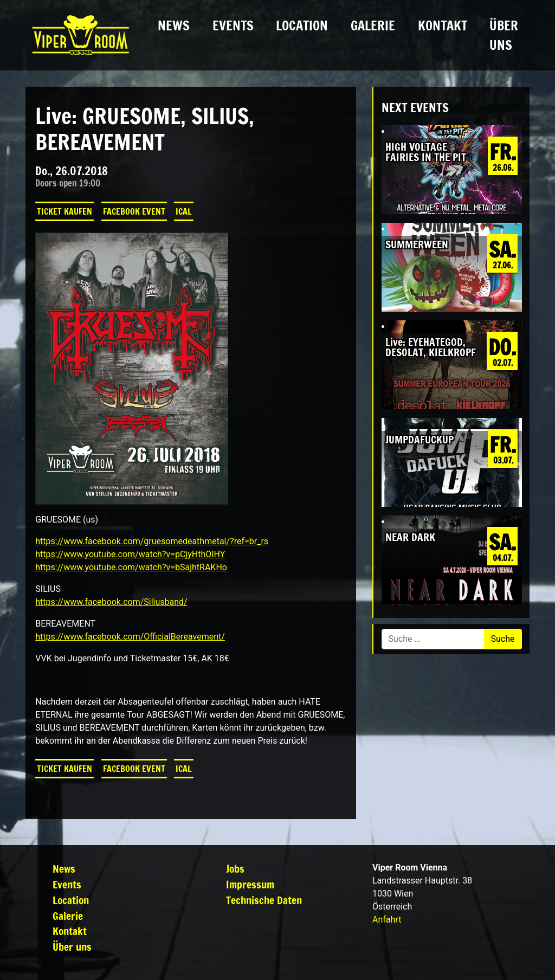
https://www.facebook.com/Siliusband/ (111, 602)
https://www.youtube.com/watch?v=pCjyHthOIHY (130, 554)
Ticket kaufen (64, 211)
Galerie (373, 25)
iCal (184, 211)
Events (233, 25)
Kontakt (443, 25)
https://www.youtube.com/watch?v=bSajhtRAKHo (131, 567)
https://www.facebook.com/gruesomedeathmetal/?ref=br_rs (152, 541)
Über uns (504, 35)
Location (302, 25)
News (174, 25)
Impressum (250, 884)
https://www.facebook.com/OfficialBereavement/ (130, 637)
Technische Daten (264, 900)
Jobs (235, 869)
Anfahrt (387, 920)
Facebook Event (134, 211)
